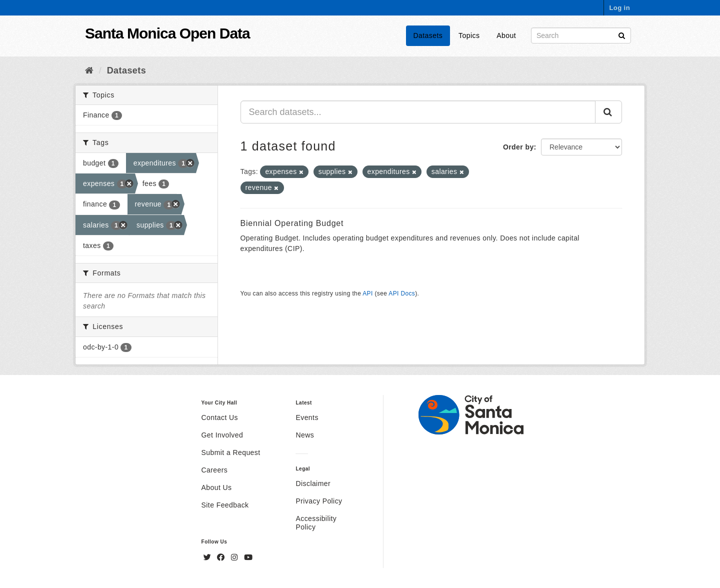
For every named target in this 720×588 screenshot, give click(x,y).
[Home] (89, 70)
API (367, 293)
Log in (619, 8)
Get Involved (222, 435)
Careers (215, 470)
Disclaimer (313, 483)
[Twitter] (208, 557)
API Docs (402, 293)
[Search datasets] (581, 35)
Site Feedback (225, 505)
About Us (217, 487)
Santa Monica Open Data (167, 33)
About (506, 35)
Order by (518, 147)
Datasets (428, 35)
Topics (469, 35)
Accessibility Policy (316, 523)
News (305, 435)
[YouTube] (248, 557)
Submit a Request (231, 452)
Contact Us (220, 417)
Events (307, 417)
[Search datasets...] (418, 112)
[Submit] (622, 35)
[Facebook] (222, 557)
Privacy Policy (319, 501)
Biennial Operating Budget (292, 223)
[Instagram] (235, 557)
